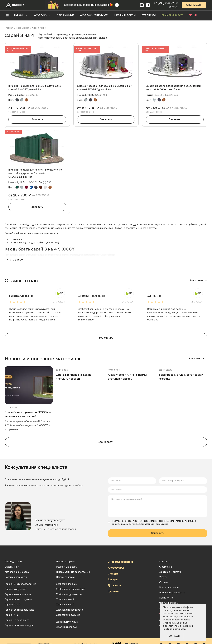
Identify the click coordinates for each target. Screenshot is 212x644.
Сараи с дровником (16, 577)
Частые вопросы (169, 603)
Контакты (165, 562)
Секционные (65, 15)
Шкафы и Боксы (125, 15)
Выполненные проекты (172, 593)
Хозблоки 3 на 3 (65, 600)
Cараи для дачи (13, 562)
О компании (166, 567)
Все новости (198, 359)
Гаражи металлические (18, 594)
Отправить (158, 533)
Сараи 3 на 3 (12, 567)
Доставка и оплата (170, 572)
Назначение (166, 598)
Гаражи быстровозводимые (20, 584)
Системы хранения (120, 562)
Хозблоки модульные (68, 615)
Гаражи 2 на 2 (13, 605)
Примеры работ (172, 15)
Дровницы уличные (67, 622)
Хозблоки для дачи (67, 584)
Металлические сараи (17, 572)
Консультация (194, 5)
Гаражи (19, 15)
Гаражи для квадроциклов (20, 610)
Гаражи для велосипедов (19, 625)
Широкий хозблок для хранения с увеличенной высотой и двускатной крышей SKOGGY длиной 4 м (36, 173)
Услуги (163, 577)
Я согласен (173, 636)
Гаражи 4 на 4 (13, 615)
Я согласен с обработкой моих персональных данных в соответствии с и (154, 522)
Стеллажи (149, 15)
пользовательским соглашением (153, 524)
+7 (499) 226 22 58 (166, 3)
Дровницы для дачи (67, 627)
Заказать (37, 119)
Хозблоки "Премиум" (94, 15)
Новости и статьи (169, 587)
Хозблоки (40, 15)
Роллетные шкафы (67, 567)
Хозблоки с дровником (69, 594)
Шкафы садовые (65, 577)
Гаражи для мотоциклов (18, 600)
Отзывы (164, 582)
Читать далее (14, 260)
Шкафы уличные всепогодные (73, 572)
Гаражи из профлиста (17, 620)
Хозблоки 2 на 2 (65, 605)
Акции (193, 15)
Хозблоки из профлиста (70, 610)
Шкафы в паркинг (66, 562)
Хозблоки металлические (71, 589)
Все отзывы (199, 281)
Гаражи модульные (16, 589)
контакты (173, 7)
